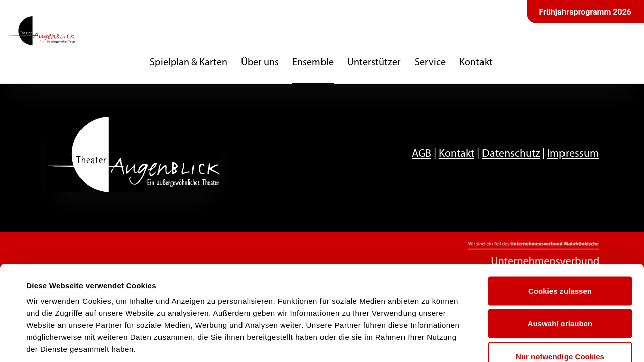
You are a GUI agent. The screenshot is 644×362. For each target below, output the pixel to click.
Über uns (260, 63)
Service (430, 63)
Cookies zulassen (560, 230)
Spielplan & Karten (189, 63)
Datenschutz (511, 154)
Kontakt (476, 63)
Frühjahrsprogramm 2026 (586, 12)
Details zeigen (429, 342)
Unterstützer (374, 63)
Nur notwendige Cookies (560, 296)
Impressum (573, 154)
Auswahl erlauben (560, 263)
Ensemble (313, 63)
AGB (421, 154)
